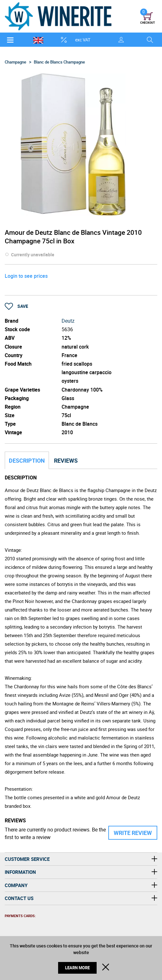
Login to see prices (26, 276)
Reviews (66, 460)
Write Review (133, 833)
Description (27, 460)
